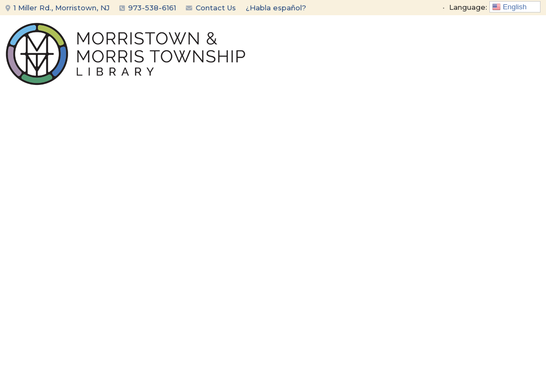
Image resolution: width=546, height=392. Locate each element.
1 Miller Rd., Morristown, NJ (57, 8)
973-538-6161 (152, 8)
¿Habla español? (276, 8)
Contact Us (211, 8)
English (509, 7)
